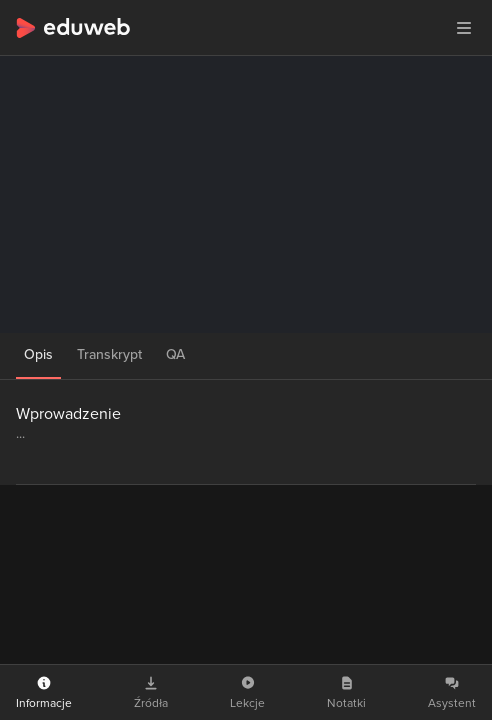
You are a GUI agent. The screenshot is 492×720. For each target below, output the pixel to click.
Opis (38, 354)
